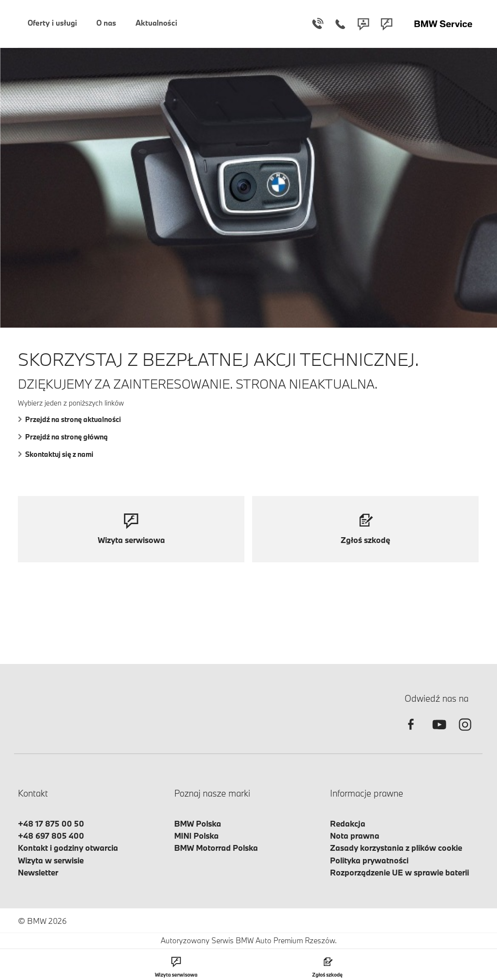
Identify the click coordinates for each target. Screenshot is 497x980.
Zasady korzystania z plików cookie (396, 848)
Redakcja (348, 823)
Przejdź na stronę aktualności (69, 419)
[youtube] (438, 733)
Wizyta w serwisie (51, 860)
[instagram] (465, 733)
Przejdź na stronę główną (63, 437)
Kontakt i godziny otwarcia (68, 848)
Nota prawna (355, 836)
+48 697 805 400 (51, 836)
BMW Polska (198, 823)
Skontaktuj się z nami (56, 454)
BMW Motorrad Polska (216, 848)
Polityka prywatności (369, 860)
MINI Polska (196, 836)
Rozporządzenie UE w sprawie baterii (399, 872)
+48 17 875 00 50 (51, 823)
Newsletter (38, 872)
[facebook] (411, 733)
